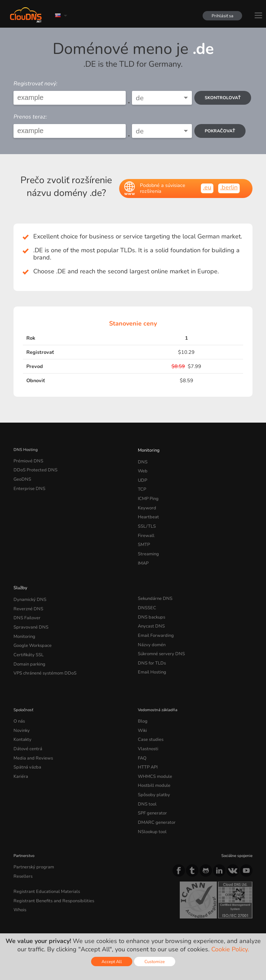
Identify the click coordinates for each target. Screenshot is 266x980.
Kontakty (21, 715)
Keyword (146, 501)
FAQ (142, 731)
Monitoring (148, 450)
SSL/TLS (145, 518)
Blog (142, 698)
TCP (141, 485)
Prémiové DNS (27, 460)
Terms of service (32, 919)
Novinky (21, 706)
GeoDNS (21, 477)
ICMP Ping (147, 493)
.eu (207, 187)
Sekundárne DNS (153, 585)
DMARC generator (154, 789)
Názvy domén (150, 626)
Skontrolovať (224, 98)
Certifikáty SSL (27, 634)
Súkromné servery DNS (159, 634)
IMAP (143, 551)
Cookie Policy (112, 919)
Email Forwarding (154, 618)
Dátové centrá (26, 723)
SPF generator (150, 780)
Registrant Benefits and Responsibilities (50, 862)
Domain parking (28, 643)
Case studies (149, 715)
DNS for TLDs (150, 643)
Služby (19, 574)
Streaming (147, 543)
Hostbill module (152, 756)
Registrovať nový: (36, 84)
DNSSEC (146, 593)
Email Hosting (151, 651)
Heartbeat (147, 510)
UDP (142, 477)
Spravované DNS (29, 610)
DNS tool (146, 772)
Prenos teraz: (30, 117)
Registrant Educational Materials (43, 854)
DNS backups (150, 602)
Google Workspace (30, 626)
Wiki (142, 706)
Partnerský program (31, 831)
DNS (142, 460)
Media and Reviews (31, 731)
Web (142, 469)
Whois (20, 870)
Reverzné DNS (27, 593)
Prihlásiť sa (221, 16)
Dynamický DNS (28, 585)
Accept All (112, 962)
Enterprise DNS (28, 485)
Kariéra (20, 747)
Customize (155, 962)
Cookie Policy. (230, 949)
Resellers (22, 839)
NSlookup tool (150, 797)
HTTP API (147, 739)
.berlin (229, 187)
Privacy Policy (74, 919)
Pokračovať (221, 131)
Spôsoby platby (152, 764)
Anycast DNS (150, 610)
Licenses (70, 925)
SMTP (143, 534)
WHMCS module (153, 747)
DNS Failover (25, 602)
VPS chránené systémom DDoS (42, 651)
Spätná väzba (26, 739)
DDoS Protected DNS (33, 469)
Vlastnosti (147, 723)
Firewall (145, 526)
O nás (19, 698)
